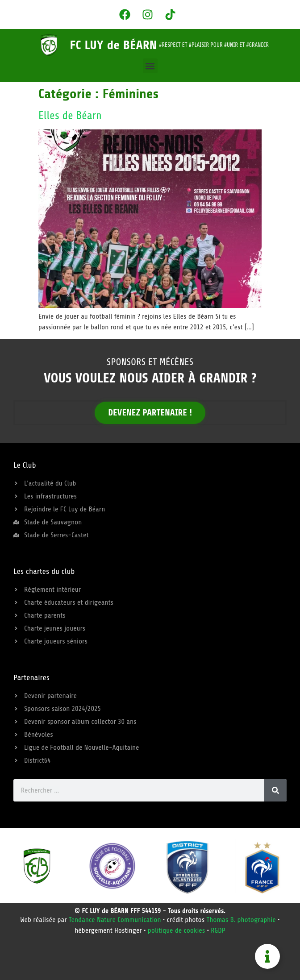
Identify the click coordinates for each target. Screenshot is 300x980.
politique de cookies (177, 930)
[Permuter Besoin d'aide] (267, 956)
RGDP (218, 930)
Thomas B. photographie (241, 920)
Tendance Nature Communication (115, 920)
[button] (150, 66)
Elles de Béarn (70, 116)
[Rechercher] (275, 790)
